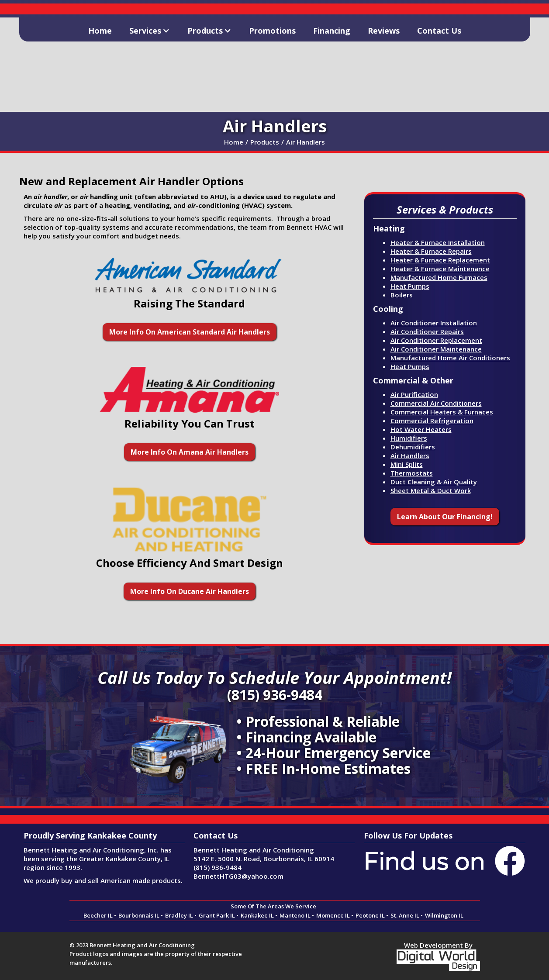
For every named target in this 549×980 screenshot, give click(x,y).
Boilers (402, 295)
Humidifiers (409, 438)
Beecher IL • (100, 915)
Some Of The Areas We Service (273, 906)
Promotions (272, 31)
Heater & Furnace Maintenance (440, 269)
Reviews (384, 31)
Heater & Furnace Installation (438, 242)
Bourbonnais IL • (141, 915)
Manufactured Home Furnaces (439, 277)
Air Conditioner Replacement (436, 340)
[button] (150, 29)
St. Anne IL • (407, 915)
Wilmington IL (444, 915)
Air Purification (414, 394)
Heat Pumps (410, 286)
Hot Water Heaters (421, 429)
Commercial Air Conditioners (436, 403)
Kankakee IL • (259, 915)
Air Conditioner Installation (434, 323)
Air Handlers (306, 142)
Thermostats (412, 473)
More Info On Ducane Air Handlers (190, 591)
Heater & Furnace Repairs (431, 251)
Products (265, 142)
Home (100, 31)
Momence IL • (335, 915)
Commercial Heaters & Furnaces (442, 412)
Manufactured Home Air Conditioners (450, 358)
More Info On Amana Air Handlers (190, 452)
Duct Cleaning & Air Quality (434, 482)
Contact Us (439, 31)
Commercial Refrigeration (432, 421)
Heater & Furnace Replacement (440, 260)
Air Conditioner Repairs (427, 331)
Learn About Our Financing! (445, 517)
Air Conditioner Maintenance (436, 349)
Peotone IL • (372, 915)
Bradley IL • (181, 915)
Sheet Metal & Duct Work (431, 490)
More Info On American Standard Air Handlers (190, 332)
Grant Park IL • (219, 915)
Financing (332, 31)
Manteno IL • (297, 915)
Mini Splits (407, 464)
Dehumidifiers (413, 447)
